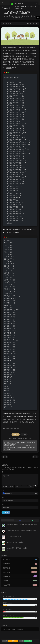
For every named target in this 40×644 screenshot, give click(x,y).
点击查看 (9, 68)
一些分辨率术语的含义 (14, 536)
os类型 (13, 629)
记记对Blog (23, 448)
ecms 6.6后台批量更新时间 (15, 542)
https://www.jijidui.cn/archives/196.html (21, 446)
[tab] (8, 520)
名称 (3, 490)
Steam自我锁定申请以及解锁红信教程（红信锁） (22, 530)
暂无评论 (35, 16)
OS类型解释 (20, 629)
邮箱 (3, 497)
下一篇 (35, 457)
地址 (3, 505)
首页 (5, 23)
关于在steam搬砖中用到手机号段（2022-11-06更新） (23, 525)
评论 (3, 472)
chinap (6, 16)
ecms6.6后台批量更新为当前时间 (17, 548)
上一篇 (5, 457)
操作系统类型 (7, 629)
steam (25, 18)
